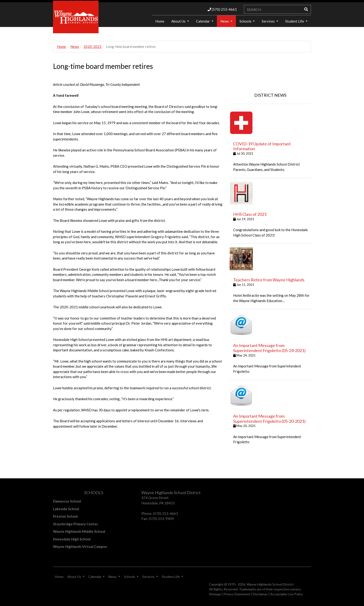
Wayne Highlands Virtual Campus (80, 546)
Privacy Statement (237, 594)
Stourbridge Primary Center (76, 524)
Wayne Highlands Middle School (79, 531)
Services (269, 21)
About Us (179, 21)
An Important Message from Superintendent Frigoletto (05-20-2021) (269, 419)
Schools (246, 21)
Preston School (65, 516)
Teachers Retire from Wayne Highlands (269, 280)
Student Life (295, 21)
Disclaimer (260, 594)
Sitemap (215, 594)
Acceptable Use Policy (287, 594)
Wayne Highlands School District (270, 584)
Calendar (203, 21)
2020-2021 (93, 47)
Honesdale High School (72, 539)
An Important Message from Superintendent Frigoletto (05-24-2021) (269, 348)
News (225, 21)
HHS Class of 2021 (250, 214)
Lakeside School (66, 509)
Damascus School (67, 501)
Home (160, 21)
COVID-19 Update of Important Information (262, 146)
